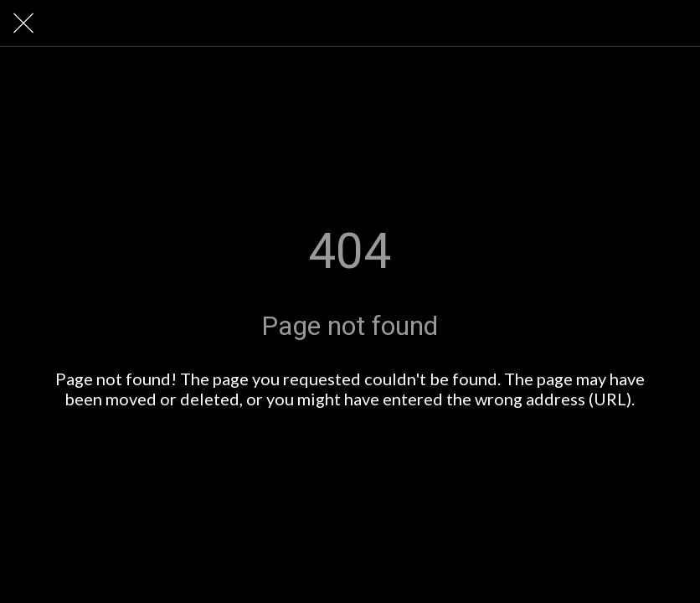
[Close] (23, 23)
